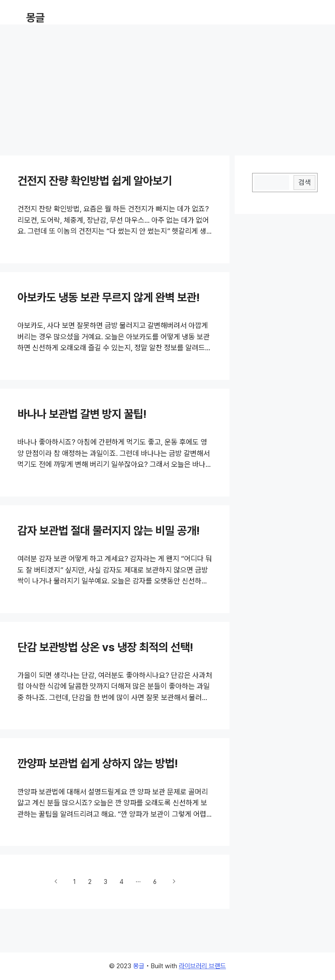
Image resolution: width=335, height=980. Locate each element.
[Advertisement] (167, 86)
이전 (56, 881)
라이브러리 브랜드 (202, 966)
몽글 (35, 17)
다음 (174, 881)
